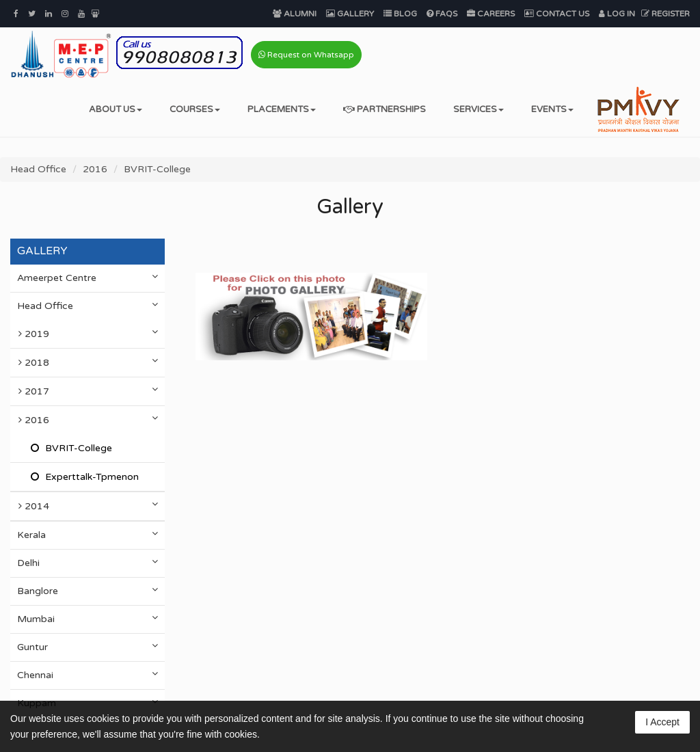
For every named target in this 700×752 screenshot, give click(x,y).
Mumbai (87, 619)
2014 (91, 506)
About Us (116, 109)
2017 (91, 391)
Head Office (38, 169)
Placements (282, 109)
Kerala (87, 535)
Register (665, 14)
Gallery (350, 14)
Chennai (87, 675)
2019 (91, 333)
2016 (95, 169)
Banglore (87, 591)
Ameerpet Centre (87, 278)
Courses (195, 109)
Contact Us (557, 14)
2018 (91, 362)
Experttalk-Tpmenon (91, 477)
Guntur (87, 647)
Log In (617, 14)
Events (552, 109)
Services (479, 109)
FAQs (442, 14)
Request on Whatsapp (306, 55)
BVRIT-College (157, 169)
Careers (491, 14)
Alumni (295, 14)
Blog (400, 14)
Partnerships (385, 109)
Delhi (87, 563)
